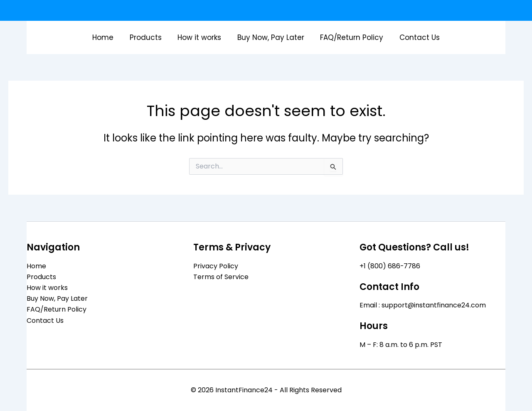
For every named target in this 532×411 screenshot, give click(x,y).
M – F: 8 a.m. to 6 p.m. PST (401, 345)
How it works (201, 37)
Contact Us (415, 37)
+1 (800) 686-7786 (390, 266)
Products (149, 37)
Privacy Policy (216, 266)
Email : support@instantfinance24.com (423, 305)
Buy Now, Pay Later (270, 37)
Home (108, 37)
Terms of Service (221, 276)
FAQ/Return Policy (349, 37)
